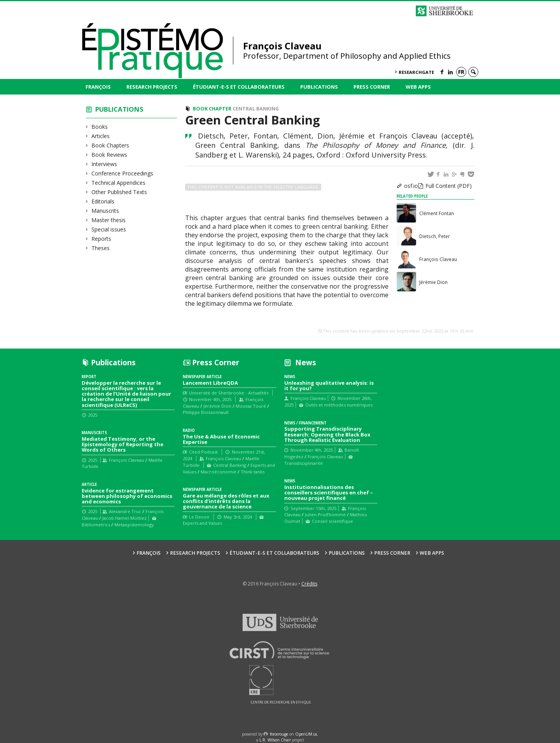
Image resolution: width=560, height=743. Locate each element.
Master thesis (109, 220)
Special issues (109, 229)
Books (100, 127)
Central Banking (256, 109)
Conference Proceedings (122, 173)
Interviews (104, 164)
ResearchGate (416, 72)
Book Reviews (109, 155)
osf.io (411, 186)
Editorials (103, 201)
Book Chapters (110, 145)
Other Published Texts (119, 192)
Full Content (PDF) (449, 186)
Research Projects (152, 87)
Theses (101, 248)
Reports (101, 239)
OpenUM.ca (306, 734)
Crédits (309, 584)
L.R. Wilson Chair (275, 740)
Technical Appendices (119, 183)
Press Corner (372, 87)
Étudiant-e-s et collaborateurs (239, 87)
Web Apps (418, 87)
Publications (319, 87)
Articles (101, 136)
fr (461, 72)
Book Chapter (212, 109)
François (98, 87)
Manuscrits (105, 211)
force (279, 734)
